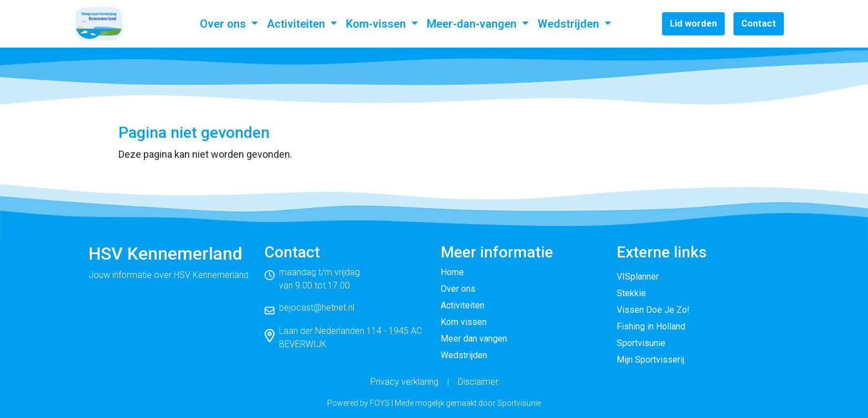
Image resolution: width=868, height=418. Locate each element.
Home (452, 272)
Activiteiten (297, 24)
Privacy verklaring (404, 382)
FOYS (380, 403)
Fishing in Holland (651, 326)
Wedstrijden (570, 24)
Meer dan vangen (474, 339)
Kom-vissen (377, 24)
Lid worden (693, 23)
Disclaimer (478, 382)
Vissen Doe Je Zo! (653, 310)
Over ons (224, 24)
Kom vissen (464, 322)
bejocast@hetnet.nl (317, 308)
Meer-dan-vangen (473, 24)
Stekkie (631, 293)
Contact (759, 23)
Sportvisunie (641, 343)
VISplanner (638, 277)
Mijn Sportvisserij (650, 360)
